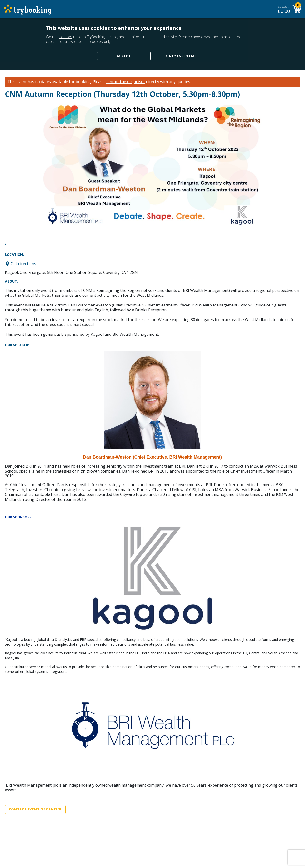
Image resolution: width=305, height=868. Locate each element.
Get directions (23, 264)
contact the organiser (125, 82)
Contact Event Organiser (35, 809)
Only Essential (181, 56)
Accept (124, 56)
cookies (66, 37)
